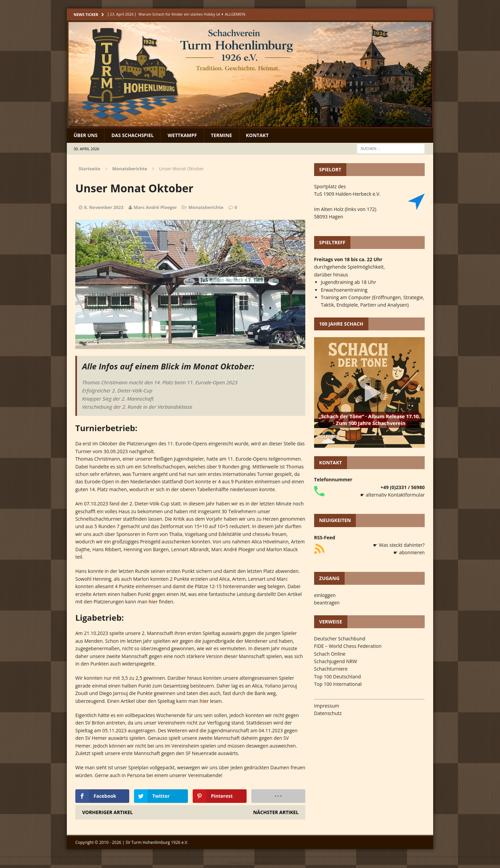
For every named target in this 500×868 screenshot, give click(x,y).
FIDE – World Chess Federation (348, 646)
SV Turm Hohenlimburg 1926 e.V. (157, 842)
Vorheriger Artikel (107, 812)
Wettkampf (182, 135)
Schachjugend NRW (336, 661)
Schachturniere (331, 669)
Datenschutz (328, 713)
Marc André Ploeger (155, 207)
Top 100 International (338, 684)
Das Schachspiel (132, 135)
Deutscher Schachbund (340, 639)
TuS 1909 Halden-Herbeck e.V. (347, 194)
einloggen (325, 595)
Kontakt (257, 135)
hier (153, 602)
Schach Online (330, 654)
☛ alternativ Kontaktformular (392, 495)
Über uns (85, 135)
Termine (222, 135)
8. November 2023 (104, 207)
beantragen (327, 603)
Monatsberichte (206, 207)
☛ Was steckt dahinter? (399, 545)
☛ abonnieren (409, 552)
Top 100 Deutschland (338, 677)
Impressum (327, 706)
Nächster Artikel (276, 812)
